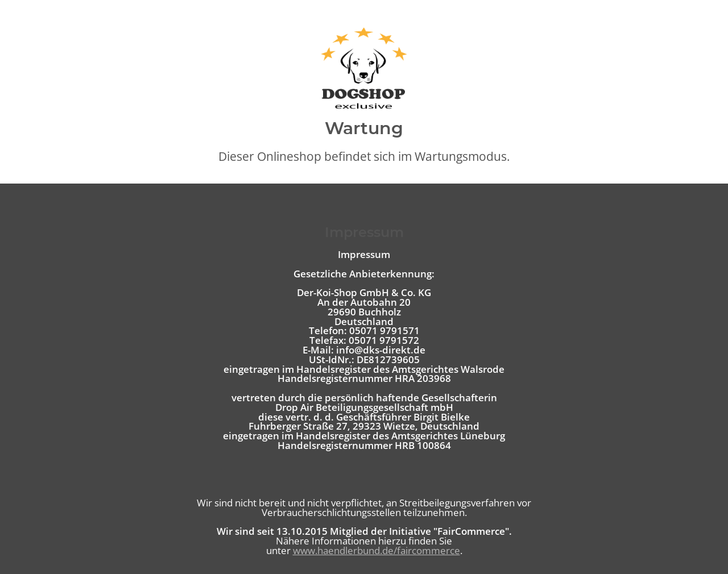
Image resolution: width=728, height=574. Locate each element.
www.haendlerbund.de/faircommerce (377, 550)
